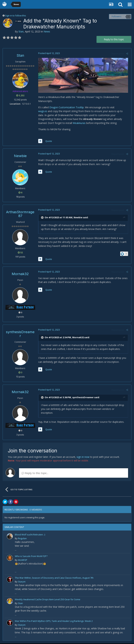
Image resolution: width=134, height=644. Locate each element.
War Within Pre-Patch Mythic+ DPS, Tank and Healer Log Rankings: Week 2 (54, 622)
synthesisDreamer (20, 334)
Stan (21, 31)
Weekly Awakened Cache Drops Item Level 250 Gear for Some (48, 600)
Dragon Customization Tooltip (66, 108)
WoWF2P (23, 560)
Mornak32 (20, 274)
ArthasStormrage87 (20, 214)
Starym (22, 582)
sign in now (83, 457)
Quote (48, 142)
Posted (49, 53)
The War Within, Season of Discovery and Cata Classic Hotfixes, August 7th (54, 578)
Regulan (22, 539)
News (47, 31)
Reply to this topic (114, 39)
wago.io (42, 112)
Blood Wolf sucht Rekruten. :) (30, 535)
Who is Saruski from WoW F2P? (31, 556)
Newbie (20, 156)
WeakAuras (62, 123)
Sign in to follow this (16, 16)
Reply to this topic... (35, 473)
